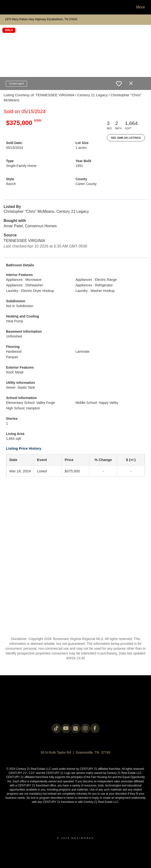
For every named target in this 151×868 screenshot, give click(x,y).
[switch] (119, 84)
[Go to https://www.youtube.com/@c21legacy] (66, 728)
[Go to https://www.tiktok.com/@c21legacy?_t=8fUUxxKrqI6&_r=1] (56, 728)
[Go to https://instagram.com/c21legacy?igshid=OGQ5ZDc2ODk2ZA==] (85, 728)
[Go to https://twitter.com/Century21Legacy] (76, 728)
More (141, 7)
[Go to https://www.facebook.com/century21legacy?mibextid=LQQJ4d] (95, 728)
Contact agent (16, 84)
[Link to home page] (6, 7)
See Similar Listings (126, 138)
